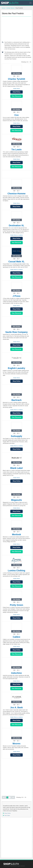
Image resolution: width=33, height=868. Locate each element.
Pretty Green (16, 605)
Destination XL (16, 225)
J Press (16, 296)
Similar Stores (10, 8)
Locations (20, 235)
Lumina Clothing (16, 571)
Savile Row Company (16, 332)
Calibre (16, 637)
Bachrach (17, 400)
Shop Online (16, 126)
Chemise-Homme (16, 194)
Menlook (16, 534)
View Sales (16, 96)
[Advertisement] (17, 29)
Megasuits (16, 500)
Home (3, 8)
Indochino (16, 673)
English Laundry (17, 368)
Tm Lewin (16, 149)
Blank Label (16, 468)
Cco (16, 115)
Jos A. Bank (16, 707)
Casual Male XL (16, 262)
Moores (16, 744)
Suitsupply (17, 436)
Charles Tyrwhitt (16, 79)
